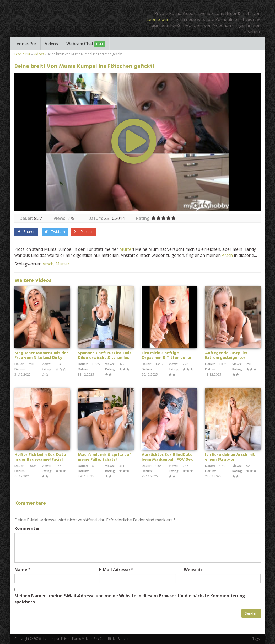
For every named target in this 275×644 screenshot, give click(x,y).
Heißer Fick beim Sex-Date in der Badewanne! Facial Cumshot (40, 460)
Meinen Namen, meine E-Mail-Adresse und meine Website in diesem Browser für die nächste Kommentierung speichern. (130, 599)
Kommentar (27, 528)
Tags (256, 639)
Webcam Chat (86, 44)
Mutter (126, 249)
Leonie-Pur (25, 44)
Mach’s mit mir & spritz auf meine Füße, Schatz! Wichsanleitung (104, 460)
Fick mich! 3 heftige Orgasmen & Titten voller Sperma (167, 358)
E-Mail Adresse (114, 570)
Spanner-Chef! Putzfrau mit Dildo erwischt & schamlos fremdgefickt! (105, 358)
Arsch (227, 255)
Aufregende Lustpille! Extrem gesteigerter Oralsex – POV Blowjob (227, 358)
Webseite (194, 570)
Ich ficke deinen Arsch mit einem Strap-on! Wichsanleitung (230, 460)
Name (21, 570)
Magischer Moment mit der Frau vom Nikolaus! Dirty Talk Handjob (41, 358)
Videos (51, 44)
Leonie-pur (158, 19)
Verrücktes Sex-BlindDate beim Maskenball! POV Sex (167, 457)
